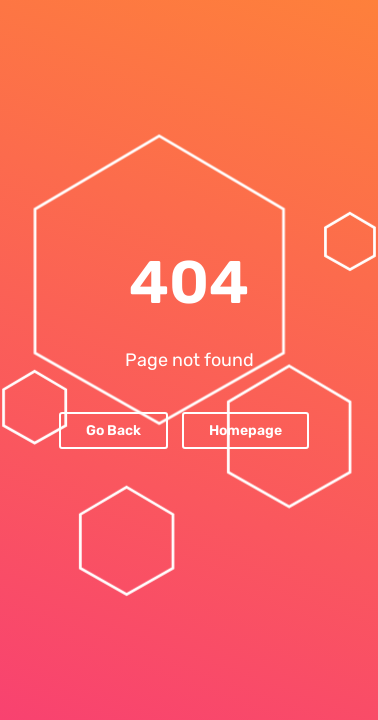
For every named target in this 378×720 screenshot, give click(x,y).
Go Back (113, 430)
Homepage (245, 430)
